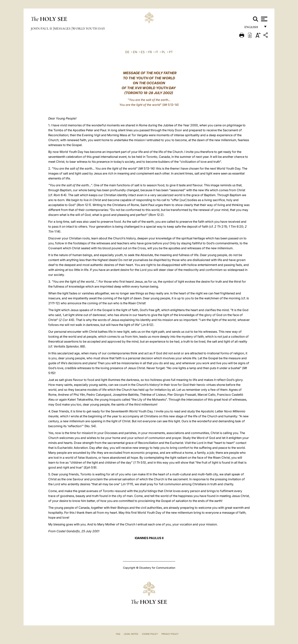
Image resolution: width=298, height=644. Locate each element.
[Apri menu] (264, 19)
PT (171, 52)
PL (164, 52)
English (253, 28)
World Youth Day (89, 28)
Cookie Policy (150, 634)
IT (157, 52)
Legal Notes (131, 634)
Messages (63, 28)
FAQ (118, 634)
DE (127, 52)
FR (150, 52)
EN (135, 52)
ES (143, 52)
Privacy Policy (170, 634)
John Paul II (42, 28)
